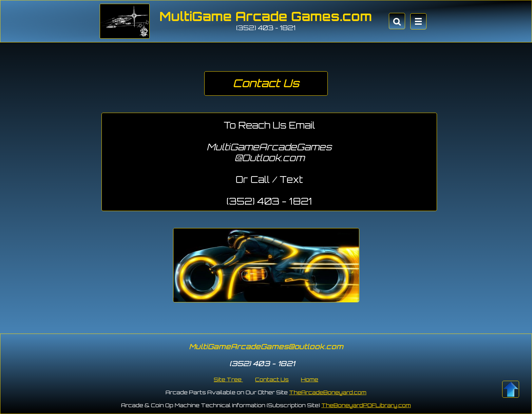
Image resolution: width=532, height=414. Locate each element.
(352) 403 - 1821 (266, 28)
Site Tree (228, 379)
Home (310, 379)
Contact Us (272, 379)
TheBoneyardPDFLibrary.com (366, 405)
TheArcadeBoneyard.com (328, 392)
